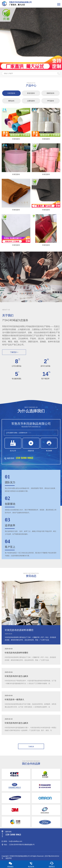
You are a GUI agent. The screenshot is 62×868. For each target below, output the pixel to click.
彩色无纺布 (31, 93)
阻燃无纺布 (51, 93)
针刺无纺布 (11, 93)
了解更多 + (14, 352)
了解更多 (31, 747)
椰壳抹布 (11, 101)
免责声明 (8, 858)
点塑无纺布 (31, 101)
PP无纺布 (51, 101)
